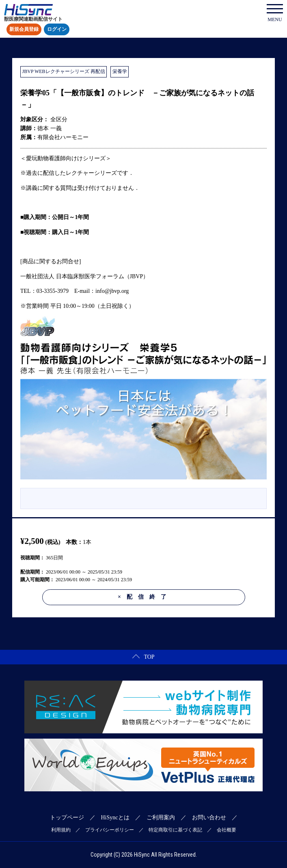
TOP (143, 657)
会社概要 (227, 830)
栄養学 (120, 71)
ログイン (57, 30)
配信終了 (145, 597)
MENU (275, 13)
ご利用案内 (161, 818)
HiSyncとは (115, 818)
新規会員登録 (24, 30)
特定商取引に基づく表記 (175, 830)
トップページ (67, 818)
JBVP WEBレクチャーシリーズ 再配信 (64, 71)
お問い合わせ (209, 818)
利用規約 (61, 830)
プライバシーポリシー (110, 830)
